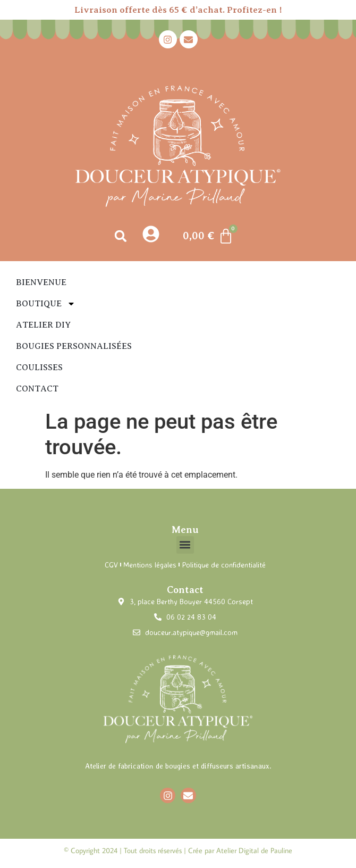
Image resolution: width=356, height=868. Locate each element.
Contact (37, 389)
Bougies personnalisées (74, 346)
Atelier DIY (43, 325)
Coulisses (39, 368)
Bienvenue (41, 282)
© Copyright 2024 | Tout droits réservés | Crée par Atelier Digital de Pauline (178, 850)
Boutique (46, 304)
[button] (121, 236)
